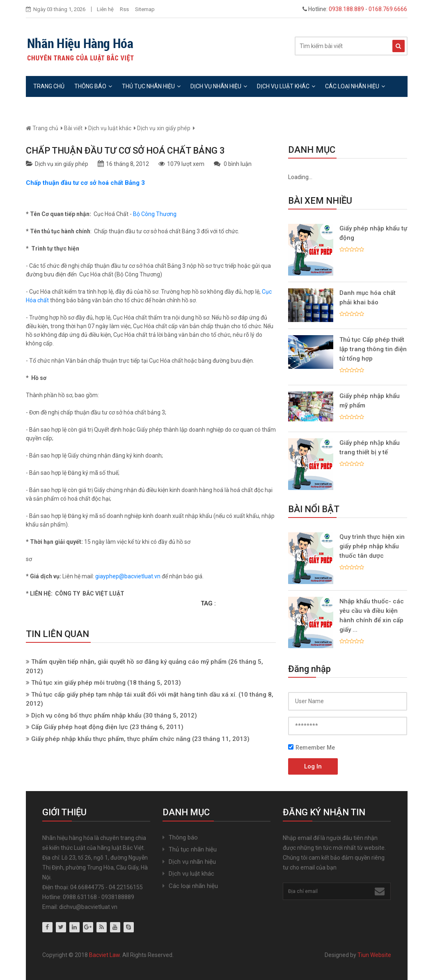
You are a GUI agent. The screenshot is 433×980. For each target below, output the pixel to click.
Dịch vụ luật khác (286, 86)
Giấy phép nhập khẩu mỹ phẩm (370, 401)
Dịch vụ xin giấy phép (164, 128)
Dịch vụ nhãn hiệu (219, 86)
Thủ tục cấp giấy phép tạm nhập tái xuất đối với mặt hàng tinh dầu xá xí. (134, 695)
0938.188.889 (346, 9)
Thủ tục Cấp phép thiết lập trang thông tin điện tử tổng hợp (373, 349)
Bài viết (73, 128)
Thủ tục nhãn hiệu (151, 86)
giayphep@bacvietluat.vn (128, 576)
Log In (313, 766)
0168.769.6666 (388, 9)
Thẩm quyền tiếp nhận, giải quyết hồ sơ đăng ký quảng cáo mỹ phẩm (129, 662)
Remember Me (312, 748)
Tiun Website (374, 955)
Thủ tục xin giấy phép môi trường (78, 683)
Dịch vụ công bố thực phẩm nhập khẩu (86, 715)
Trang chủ (49, 86)
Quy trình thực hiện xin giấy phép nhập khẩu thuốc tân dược (372, 546)
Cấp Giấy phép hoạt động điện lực (80, 727)
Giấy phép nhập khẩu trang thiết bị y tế (370, 447)
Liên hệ (105, 9)
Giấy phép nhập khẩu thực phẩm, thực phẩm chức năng (111, 739)
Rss (124, 9)
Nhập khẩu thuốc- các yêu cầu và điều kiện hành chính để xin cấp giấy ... (372, 615)
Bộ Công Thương (155, 214)
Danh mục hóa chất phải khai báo (368, 298)
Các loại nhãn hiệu (355, 86)
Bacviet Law (104, 955)
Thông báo (93, 86)
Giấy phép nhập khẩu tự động (373, 233)
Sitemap (145, 9)
